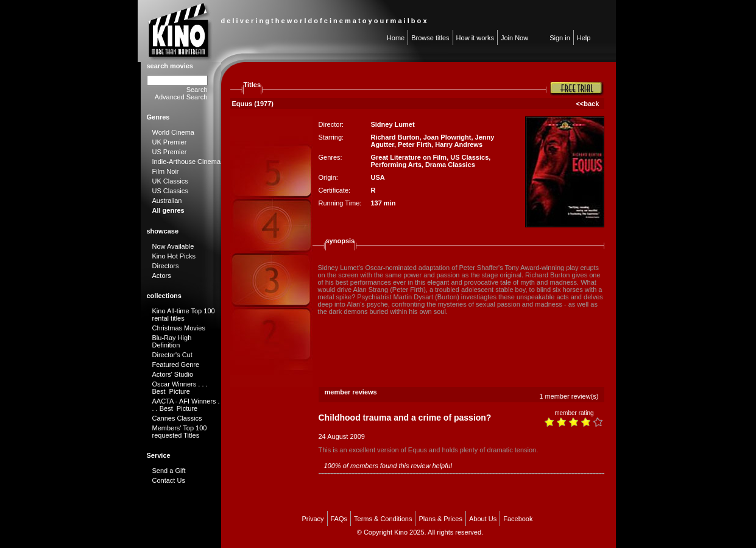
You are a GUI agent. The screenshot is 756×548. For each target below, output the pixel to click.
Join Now (514, 38)
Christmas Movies (179, 328)
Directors (166, 266)
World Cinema (174, 132)
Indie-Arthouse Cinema (187, 162)
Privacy (313, 519)
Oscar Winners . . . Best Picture (180, 388)
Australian (167, 201)
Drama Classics (450, 165)
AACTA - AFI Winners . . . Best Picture (186, 405)
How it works (475, 38)
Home (396, 38)
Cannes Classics (177, 418)
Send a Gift (169, 471)
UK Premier (170, 142)
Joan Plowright (447, 137)
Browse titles (430, 38)
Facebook (518, 519)
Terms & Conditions (383, 519)
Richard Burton (395, 137)
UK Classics (170, 181)
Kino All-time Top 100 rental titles (184, 315)
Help (584, 38)
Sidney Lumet (392, 124)
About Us (483, 519)
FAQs (339, 519)
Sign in (560, 38)
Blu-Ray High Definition (172, 341)
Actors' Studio (173, 374)
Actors (162, 276)
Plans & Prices (440, 519)
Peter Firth (415, 144)
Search (197, 90)
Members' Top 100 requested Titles (180, 432)
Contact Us (169, 480)
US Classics (170, 191)
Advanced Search (181, 97)
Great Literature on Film (408, 157)
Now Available (173, 246)
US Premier (170, 152)
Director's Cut (172, 355)
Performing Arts (396, 165)
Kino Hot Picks (174, 256)
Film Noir (166, 171)
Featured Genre (176, 365)
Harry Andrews (459, 144)
